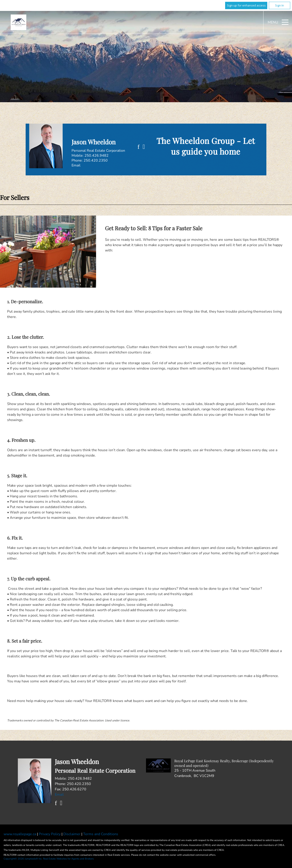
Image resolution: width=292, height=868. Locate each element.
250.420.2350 (96, 160)
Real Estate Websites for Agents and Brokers (68, 859)
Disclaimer (72, 834)
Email (76, 165)
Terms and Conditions (101, 834)
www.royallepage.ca (20, 834)
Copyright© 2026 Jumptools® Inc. (23, 859)
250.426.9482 (97, 156)
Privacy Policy (50, 834)
